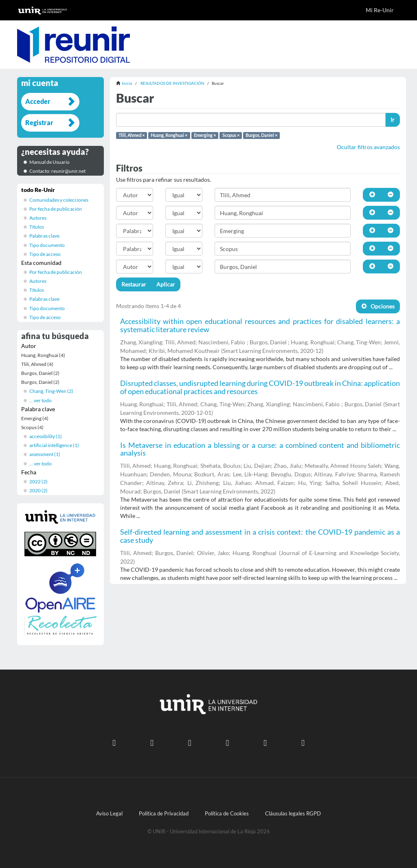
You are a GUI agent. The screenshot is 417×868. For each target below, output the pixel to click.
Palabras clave (44, 236)
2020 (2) (38, 490)
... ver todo (41, 400)
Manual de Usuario (49, 162)
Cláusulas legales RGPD (293, 814)
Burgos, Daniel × (261, 135)
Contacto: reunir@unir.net (57, 171)
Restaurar (134, 284)
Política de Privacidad (164, 814)
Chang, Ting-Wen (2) (51, 391)
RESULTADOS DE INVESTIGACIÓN (172, 83)
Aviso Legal (109, 814)
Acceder (38, 101)
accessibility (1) (46, 436)
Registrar (39, 122)
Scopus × (231, 135)
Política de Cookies (227, 814)
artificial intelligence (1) (54, 445)
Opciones (378, 306)
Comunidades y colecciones (59, 200)
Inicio (127, 83)
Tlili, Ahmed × (132, 135)
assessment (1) (45, 454)
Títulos (37, 227)
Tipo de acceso (45, 254)
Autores (38, 218)
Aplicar (166, 284)
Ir (393, 120)
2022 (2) (38, 481)
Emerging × (205, 135)
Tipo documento (47, 245)
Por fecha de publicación (56, 209)
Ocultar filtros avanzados (368, 147)
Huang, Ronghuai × (169, 135)
